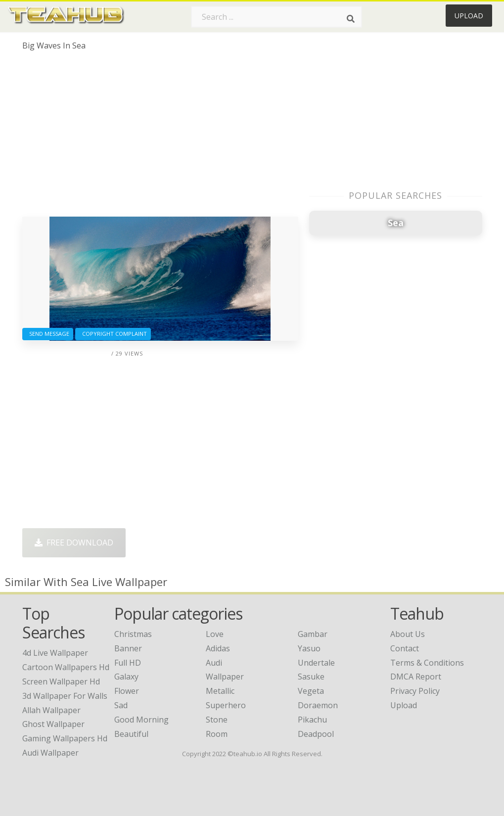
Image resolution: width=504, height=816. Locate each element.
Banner (128, 648)
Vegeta (311, 691)
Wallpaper (225, 677)
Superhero (226, 705)
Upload (469, 16)
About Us (408, 634)
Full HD (128, 663)
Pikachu (312, 720)
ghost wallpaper (53, 724)
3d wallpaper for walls (65, 696)
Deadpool (316, 734)
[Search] (351, 19)
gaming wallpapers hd (65, 738)
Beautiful (131, 734)
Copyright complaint (113, 334)
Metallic (220, 691)
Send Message (48, 334)
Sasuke (311, 677)
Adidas (218, 648)
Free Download (74, 543)
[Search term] (276, 17)
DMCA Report (416, 677)
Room (217, 734)
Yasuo (309, 648)
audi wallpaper (50, 753)
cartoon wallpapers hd (66, 667)
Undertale (316, 663)
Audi (214, 663)
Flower (127, 691)
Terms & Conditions (427, 663)
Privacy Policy (415, 691)
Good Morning (141, 720)
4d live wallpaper (55, 653)
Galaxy (126, 677)
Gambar (313, 634)
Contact (405, 648)
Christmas (133, 634)
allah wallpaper (51, 710)
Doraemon (318, 705)
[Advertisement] (160, 137)
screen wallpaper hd (61, 681)
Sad (121, 705)
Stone (217, 720)
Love (215, 634)
